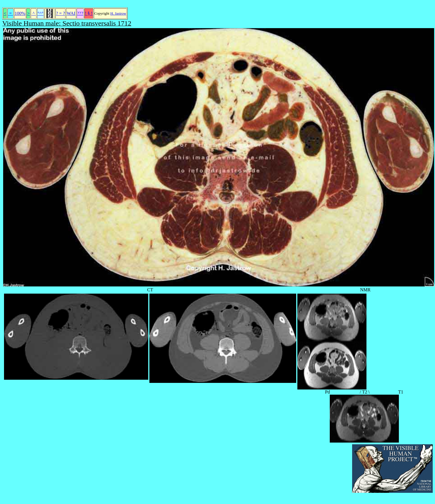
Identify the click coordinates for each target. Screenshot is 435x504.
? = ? (60, 13)
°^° (40, 13)
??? (80, 13)
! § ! (89, 13)
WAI (71, 13)
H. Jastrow (118, 13)
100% (20, 13)
